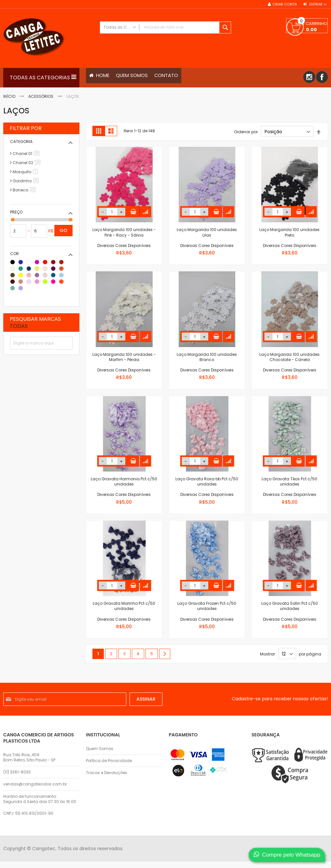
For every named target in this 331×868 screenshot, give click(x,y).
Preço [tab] (16, 212)
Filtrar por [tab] (26, 129)
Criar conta (285, 4)
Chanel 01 (27, 154)
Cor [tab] (14, 254)
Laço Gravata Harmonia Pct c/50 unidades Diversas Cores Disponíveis (124, 487)
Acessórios (41, 96)
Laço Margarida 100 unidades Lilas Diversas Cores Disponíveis (207, 238)
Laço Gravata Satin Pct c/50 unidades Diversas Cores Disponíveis (290, 612)
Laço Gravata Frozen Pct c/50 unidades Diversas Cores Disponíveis (207, 612)
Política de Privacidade (109, 761)
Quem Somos (100, 749)
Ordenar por (246, 132)
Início (10, 96)
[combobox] (166, 27)
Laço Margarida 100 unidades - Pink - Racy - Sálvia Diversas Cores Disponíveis (124, 238)
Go (63, 231)
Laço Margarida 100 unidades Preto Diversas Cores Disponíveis (290, 238)
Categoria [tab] (21, 142)
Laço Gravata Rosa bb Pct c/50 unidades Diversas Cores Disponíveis (207, 487)
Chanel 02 (28, 163)
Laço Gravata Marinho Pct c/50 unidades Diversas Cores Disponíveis (124, 612)
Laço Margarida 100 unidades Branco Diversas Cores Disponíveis (207, 363)
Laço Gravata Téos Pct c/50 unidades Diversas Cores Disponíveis (290, 487)
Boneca (25, 190)
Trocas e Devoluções (107, 773)
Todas (19, 326)
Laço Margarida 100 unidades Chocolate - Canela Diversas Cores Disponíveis (290, 363)
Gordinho (27, 181)
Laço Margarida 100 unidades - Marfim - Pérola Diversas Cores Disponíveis (124, 363)
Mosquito (26, 172)
